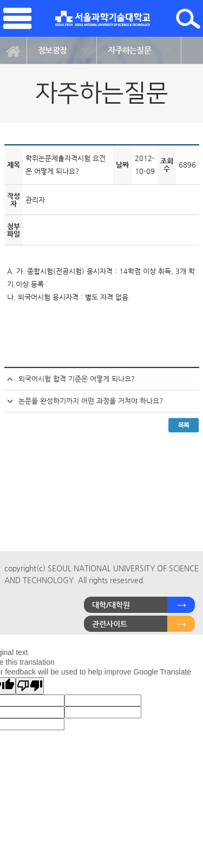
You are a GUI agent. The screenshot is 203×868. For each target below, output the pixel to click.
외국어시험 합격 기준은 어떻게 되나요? (77, 379)
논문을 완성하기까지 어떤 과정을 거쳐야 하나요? (91, 401)
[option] (62, 50)
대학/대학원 (111, 605)
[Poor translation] (30, 686)
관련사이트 (110, 624)
